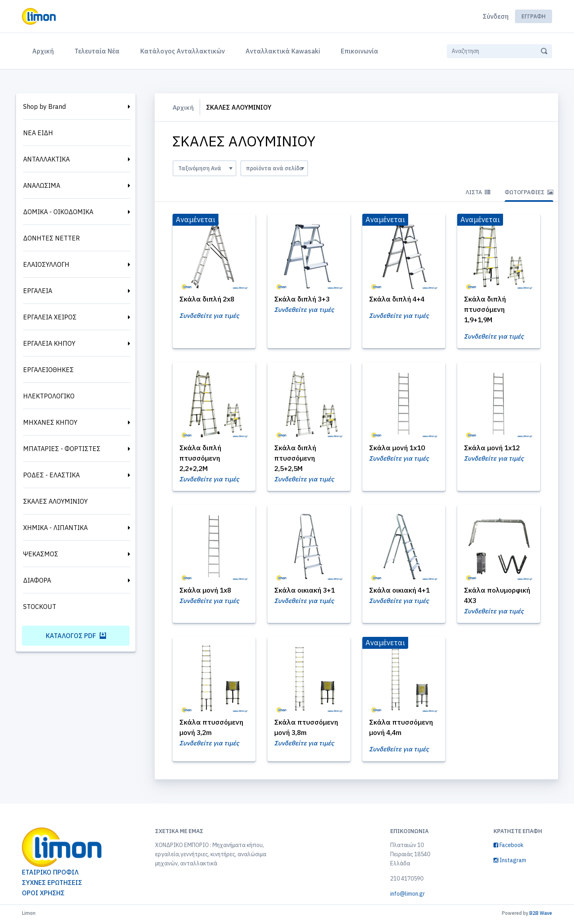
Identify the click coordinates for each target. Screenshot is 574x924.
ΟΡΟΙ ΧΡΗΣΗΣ (43, 895)
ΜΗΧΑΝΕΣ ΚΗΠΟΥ (50, 422)
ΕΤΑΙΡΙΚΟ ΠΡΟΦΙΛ (50, 875)
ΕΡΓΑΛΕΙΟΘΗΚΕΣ (48, 370)
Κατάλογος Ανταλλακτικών (183, 51)
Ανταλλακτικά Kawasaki (283, 51)
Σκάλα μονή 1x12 (493, 448)
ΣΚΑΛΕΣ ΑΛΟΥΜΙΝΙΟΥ (55, 501)
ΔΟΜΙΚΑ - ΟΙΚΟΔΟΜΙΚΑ (58, 212)
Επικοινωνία (360, 51)
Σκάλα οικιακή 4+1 (401, 592)
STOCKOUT (40, 607)
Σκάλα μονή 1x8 (207, 592)
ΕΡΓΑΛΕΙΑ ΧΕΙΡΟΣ (50, 317)
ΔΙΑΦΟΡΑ (37, 580)
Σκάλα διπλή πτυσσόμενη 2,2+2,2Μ (201, 459)
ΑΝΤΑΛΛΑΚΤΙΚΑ (46, 159)
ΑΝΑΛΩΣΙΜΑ (42, 185)
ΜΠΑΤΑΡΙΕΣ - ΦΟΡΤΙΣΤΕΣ (62, 449)
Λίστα (478, 192)
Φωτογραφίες (529, 192)
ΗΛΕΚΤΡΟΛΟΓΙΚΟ (49, 396)
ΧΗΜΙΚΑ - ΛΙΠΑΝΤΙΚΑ (55, 528)
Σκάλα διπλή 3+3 (303, 299)
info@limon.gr (408, 896)
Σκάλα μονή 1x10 (399, 448)
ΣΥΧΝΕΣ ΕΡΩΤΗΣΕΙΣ (52, 885)
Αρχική (45, 50)
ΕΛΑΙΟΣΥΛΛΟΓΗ (46, 264)
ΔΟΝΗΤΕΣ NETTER (51, 238)
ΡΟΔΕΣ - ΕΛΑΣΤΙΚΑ (51, 475)
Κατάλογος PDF (76, 636)
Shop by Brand (44, 106)
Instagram (510, 863)
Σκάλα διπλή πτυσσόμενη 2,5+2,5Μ (296, 459)
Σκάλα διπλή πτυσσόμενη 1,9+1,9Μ (486, 310)
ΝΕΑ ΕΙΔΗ (38, 133)
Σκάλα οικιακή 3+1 (306, 592)
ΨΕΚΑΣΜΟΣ (41, 554)
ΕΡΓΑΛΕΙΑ (38, 291)
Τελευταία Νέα (97, 51)
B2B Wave (541, 915)
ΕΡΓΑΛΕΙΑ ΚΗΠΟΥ (49, 343)
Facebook (508, 847)
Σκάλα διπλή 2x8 (208, 299)
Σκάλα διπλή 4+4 (398, 299)
